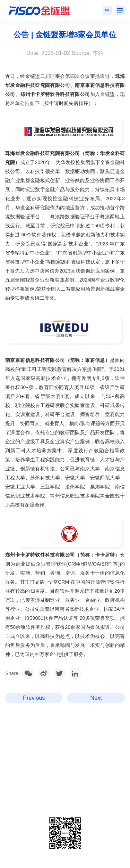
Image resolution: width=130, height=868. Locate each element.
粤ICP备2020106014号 (44, 797)
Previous (34, 698)
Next (96, 698)
